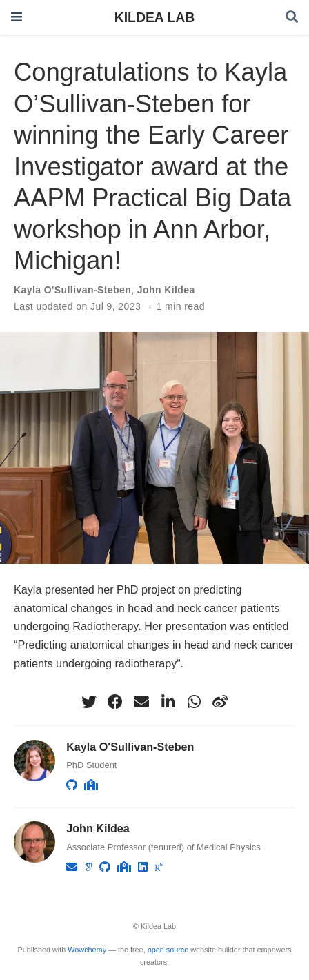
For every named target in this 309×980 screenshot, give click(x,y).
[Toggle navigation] (17, 17)
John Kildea (166, 290)
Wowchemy (87, 950)
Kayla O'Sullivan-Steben (72, 290)
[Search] (292, 18)
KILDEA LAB (155, 17)
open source (168, 950)
